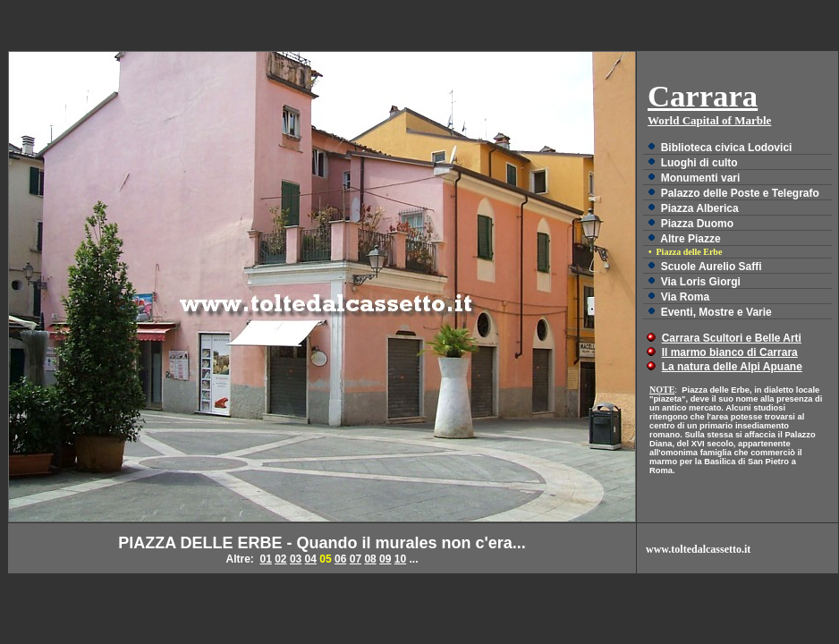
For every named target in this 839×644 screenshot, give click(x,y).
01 (265, 559)
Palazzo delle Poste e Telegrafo (740, 193)
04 (311, 559)
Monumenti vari (701, 178)
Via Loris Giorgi (701, 282)
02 (280, 559)
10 (400, 559)
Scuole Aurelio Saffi (712, 267)
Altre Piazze (690, 239)
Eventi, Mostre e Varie (716, 312)
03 (296, 559)
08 (370, 559)
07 (356, 559)
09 (385, 559)
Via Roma (685, 297)
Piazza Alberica (700, 208)
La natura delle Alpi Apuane (732, 367)
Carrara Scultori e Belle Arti (732, 338)
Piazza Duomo (697, 224)
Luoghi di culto (699, 163)
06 (340, 559)
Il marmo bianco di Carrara (730, 352)
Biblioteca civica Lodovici (727, 148)
